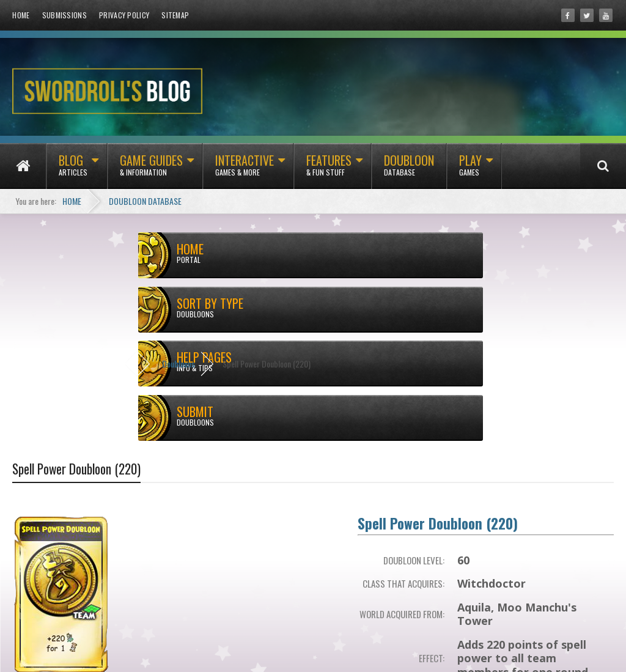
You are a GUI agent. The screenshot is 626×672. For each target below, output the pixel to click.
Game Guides (151, 170)
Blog (73, 170)
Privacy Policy (124, 15)
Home (21, 15)
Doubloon (409, 170)
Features (329, 170)
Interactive (245, 170)
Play (470, 170)
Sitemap (175, 15)
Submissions (64, 15)
